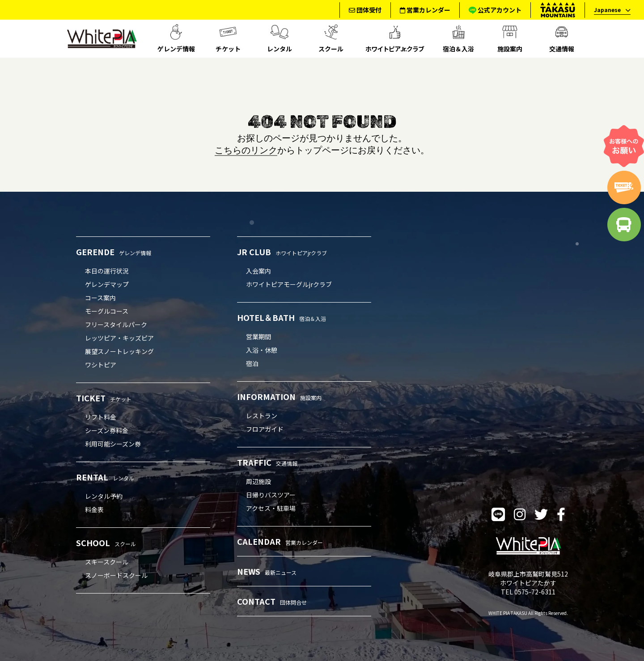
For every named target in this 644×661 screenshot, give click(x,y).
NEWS (267, 571)
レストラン (262, 416)
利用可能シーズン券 (113, 444)
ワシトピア (101, 365)
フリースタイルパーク (116, 324)
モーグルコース (107, 311)
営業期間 (258, 337)
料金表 (94, 509)
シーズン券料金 (107, 430)
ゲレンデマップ (107, 284)
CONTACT (272, 601)
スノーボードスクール (116, 575)
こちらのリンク (246, 150)
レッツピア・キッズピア (119, 338)
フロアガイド (265, 429)
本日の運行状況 (107, 271)
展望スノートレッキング (119, 351)
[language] (610, 10)
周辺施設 (258, 481)
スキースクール (107, 562)
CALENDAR (280, 541)
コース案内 (100, 298)
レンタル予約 (104, 496)
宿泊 (252, 363)
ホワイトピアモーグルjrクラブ (289, 284)
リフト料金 (101, 417)
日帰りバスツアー (271, 495)
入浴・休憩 (262, 350)
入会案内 (258, 271)
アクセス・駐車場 (271, 508)
